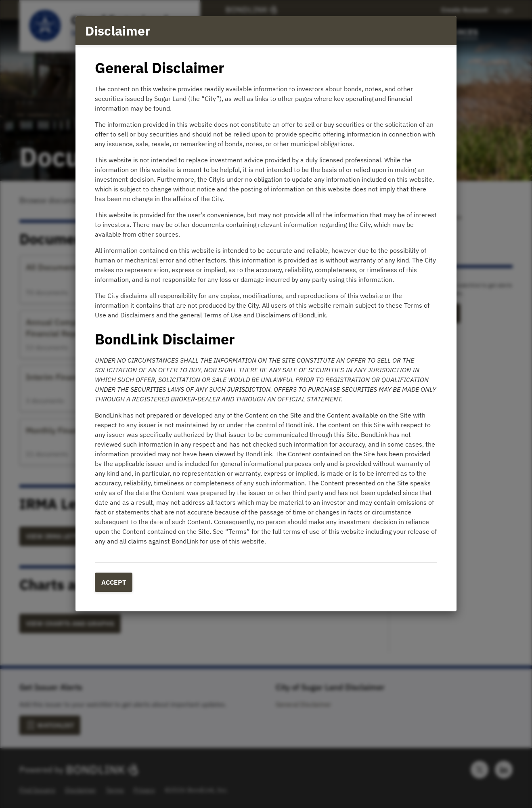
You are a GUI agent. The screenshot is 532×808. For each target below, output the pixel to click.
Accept (114, 582)
